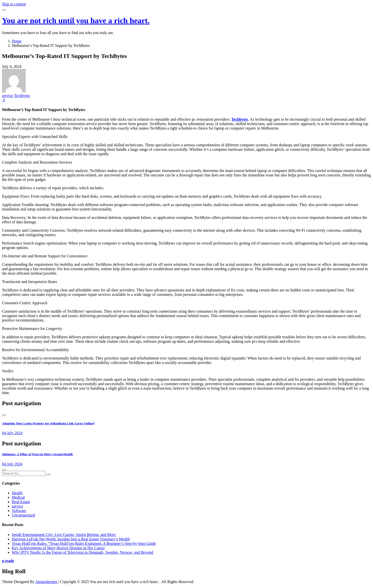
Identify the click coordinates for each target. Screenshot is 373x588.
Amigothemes (46, 582)
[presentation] (4, 415)
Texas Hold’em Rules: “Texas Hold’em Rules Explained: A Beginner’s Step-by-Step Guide (84, 543)
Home (17, 41)
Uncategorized (23, 515)
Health (17, 493)
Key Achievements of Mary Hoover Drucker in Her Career (58, 548)
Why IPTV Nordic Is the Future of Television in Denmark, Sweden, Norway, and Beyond (83, 552)
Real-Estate (21, 502)
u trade (8, 561)
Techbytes (22, 96)
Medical (18, 497)
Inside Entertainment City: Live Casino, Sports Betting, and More (64, 535)
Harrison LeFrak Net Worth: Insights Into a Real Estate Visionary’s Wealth (71, 539)
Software (19, 511)
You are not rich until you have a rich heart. (76, 20)
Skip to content (14, 4)
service (8, 96)
